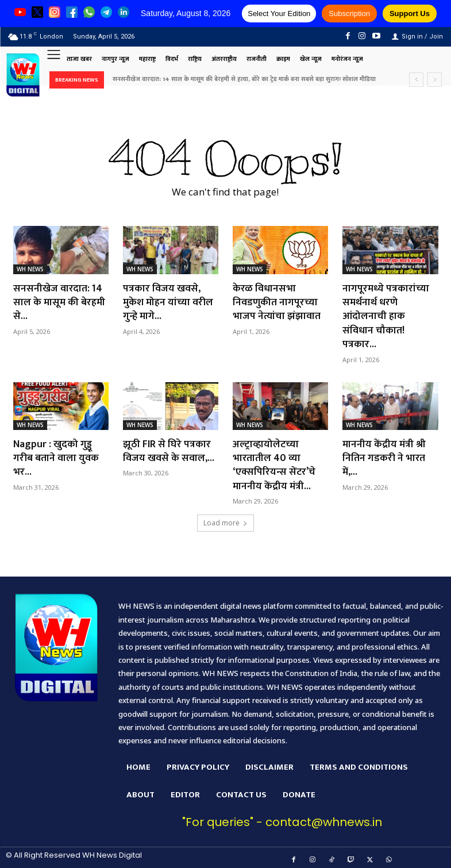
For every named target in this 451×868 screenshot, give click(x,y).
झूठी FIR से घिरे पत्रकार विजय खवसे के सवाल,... (169, 448)
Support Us (410, 14)
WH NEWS (30, 269)
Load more (225, 518)
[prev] (416, 80)
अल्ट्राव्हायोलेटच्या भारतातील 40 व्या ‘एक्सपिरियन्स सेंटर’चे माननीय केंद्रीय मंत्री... (274, 461)
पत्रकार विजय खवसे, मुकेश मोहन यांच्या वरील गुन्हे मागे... (169, 302)
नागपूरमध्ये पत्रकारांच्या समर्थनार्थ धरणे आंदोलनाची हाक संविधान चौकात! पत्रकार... (386, 315)
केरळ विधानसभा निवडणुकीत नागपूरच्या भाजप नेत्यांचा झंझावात (277, 302)
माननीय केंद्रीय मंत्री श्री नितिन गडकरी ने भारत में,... (385, 454)
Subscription (349, 14)
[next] (435, 80)
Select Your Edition (279, 14)
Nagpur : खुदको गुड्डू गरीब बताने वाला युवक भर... (56, 454)
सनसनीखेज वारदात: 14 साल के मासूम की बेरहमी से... (60, 302)
